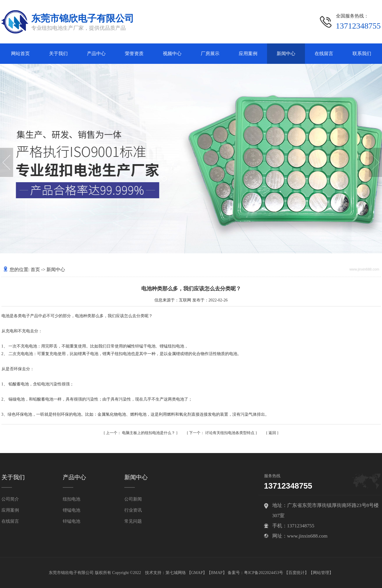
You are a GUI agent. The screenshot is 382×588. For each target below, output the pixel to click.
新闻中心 (286, 53)
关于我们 (58, 53)
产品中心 (96, 53)
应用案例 (248, 53)
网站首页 (20, 53)
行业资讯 (133, 510)
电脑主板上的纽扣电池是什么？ (141, 433)
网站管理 (321, 573)
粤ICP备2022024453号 (264, 573)
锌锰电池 (71, 521)
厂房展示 (210, 53)
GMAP (197, 573)
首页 (35, 270)
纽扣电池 (71, 499)
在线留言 (324, 53)
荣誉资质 (134, 53)
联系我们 (362, 53)
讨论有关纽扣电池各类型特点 (222, 433)
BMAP (217, 573)
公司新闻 (133, 499)
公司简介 (10, 499)
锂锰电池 (71, 510)
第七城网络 (176, 573)
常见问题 (133, 521)
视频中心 (172, 53)
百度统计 (296, 573)
